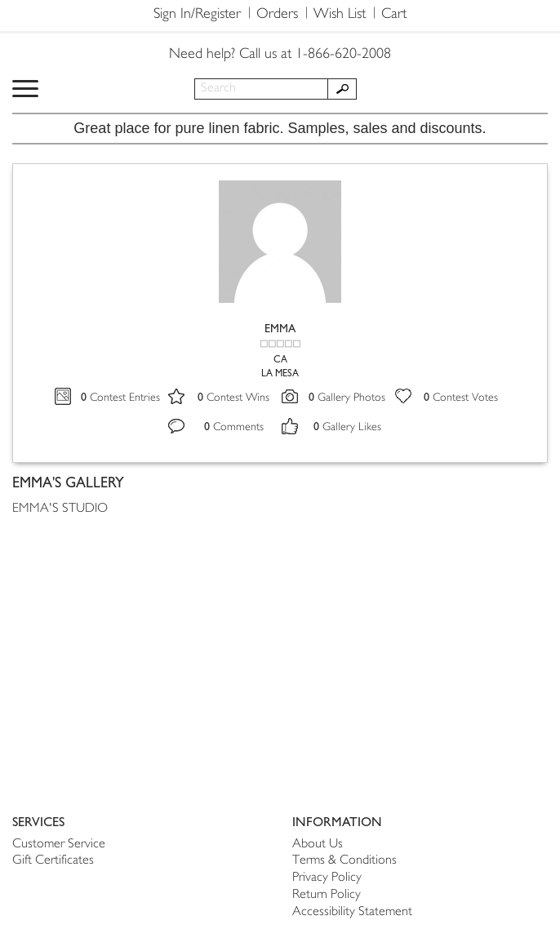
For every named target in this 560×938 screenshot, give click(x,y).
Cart (394, 15)
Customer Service (59, 845)
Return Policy (327, 895)
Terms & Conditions (344, 861)
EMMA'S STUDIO (60, 509)
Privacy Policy (327, 878)
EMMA (280, 329)
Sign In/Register (197, 15)
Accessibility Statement (352, 912)
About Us (318, 845)
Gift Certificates (53, 861)
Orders (277, 15)
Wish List (340, 15)
